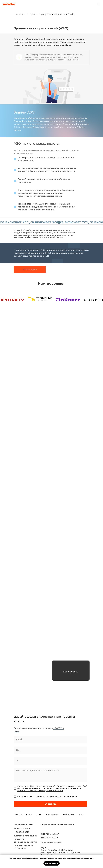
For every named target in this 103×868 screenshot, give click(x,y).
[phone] (50, 761)
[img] (42, 829)
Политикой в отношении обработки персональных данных (56, 786)
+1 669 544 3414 (21, 832)
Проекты (18, 814)
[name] (50, 750)
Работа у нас (69, 814)
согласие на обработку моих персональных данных (40, 791)
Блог (81, 814)
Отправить (50, 804)
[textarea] (50, 775)
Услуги (31, 14)
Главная (19, 14)
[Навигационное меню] (99, 4)
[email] (50, 739)
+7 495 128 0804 (22, 828)
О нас (39, 814)
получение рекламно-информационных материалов (54, 796)
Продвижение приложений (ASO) (57, 14)
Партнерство (52, 814)
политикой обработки (75, 858)
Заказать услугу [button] (30, 270)
